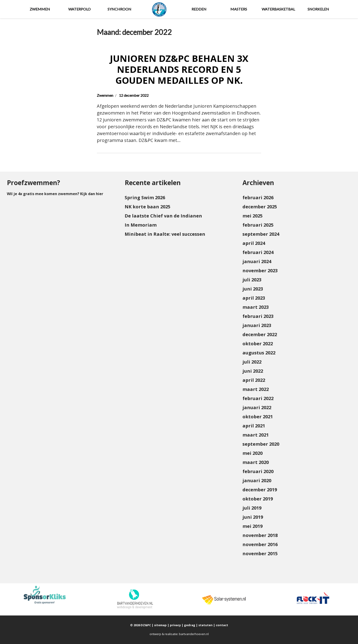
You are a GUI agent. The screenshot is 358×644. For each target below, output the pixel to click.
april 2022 (254, 380)
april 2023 (254, 298)
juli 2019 (252, 508)
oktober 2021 (258, 417)
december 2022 (260, 334)
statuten (205, 625)
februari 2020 (258, 471)
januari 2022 (257, 407)
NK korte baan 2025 (147, 207)
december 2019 (260, 490)
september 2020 (261, 444)
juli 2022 (252, 362)
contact (222, 625)
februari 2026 (258, 198)
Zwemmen (105, 95)
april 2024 (254, 243)
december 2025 (260, 207)
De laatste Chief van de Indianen (163, 216)
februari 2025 (258, 225)
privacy (175, 625)
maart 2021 (256, 435)
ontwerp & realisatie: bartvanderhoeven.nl (179, 634)
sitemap (160, 625)
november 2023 (260, 271)
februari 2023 (258, 316)
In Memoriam (141, 225)
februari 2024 (258, 252)
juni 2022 (253, 371)
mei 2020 (253, 453)
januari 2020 (257, 480)
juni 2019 (253, 517)
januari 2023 (257, 325)
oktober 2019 (258, 499)
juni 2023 (253, 289)
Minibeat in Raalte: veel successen (165, 234)
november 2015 (260, 554)
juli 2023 (252, 280)
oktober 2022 (258, 344)
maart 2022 (256, 389)
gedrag (190, 625)
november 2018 (260, 535)
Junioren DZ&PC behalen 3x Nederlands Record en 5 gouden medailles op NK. (179, 69)
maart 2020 (256, 462)
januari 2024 (257, 261)
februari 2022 (258, 398)
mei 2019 (253, 526)
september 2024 (261, 234)
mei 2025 (253, 216)
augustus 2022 (259, 353)
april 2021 (254, 426)
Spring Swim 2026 (145, 198)
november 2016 (260, 544)
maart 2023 (256, 307)
